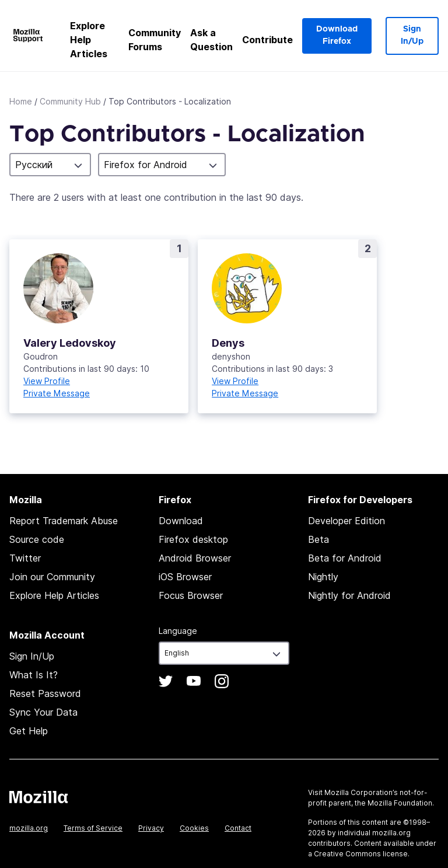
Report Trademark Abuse (64, 521)
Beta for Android (345, 558)
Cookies (194, 828)
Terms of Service (93, 828)
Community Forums (155, 40)
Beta (318, 539)
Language (178, 631)
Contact (238, 828)
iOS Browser (185, 577)
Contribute (267, 40)
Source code (37, 539)
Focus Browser (191, 595)
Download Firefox (337, 35)
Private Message (57, 393)
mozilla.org (29, 828)
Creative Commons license (361, 854)
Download (181, 521)
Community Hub (70, 101)
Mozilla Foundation (400, 803)
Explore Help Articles (89, 40)
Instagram (222, 681)
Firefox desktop (193, 539)
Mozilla (38, 797)
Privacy (151, 828)
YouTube (194, 681)
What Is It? (34, 675)
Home (21, 101)
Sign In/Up (412, 35)
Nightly (323, 577)
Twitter (25, 558)
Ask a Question (211, 40)
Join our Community (52, 577)
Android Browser (195, 558)
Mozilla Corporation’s (361, 792)
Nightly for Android (349, 595)
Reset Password (45, 693)
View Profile (47, 381)
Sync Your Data (43, 712)
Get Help (29, 731)
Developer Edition (346, 521)
